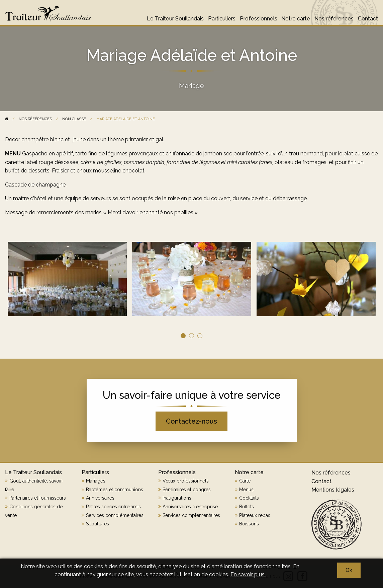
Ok (349, 570)
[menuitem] (173, 15)
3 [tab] (200, 336)
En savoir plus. (248, 574)
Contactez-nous (191, 421)
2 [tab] (191, 336)
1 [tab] (183, 336)
